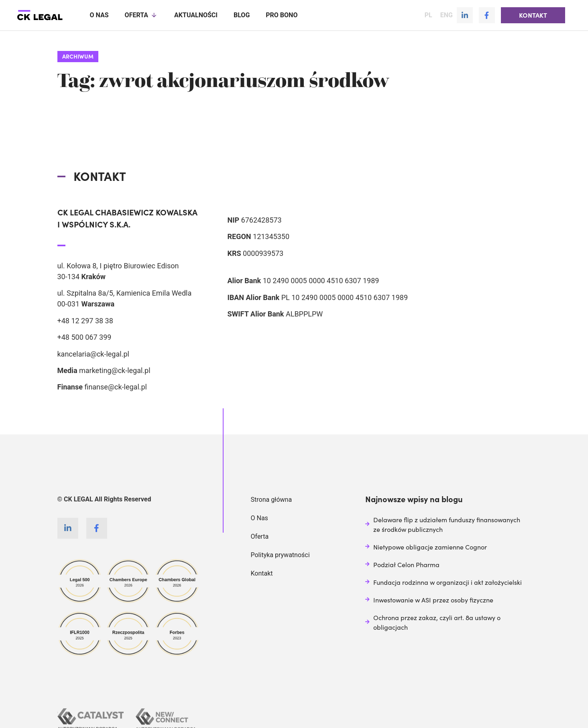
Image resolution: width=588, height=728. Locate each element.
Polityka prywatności (280, 555)
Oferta (141, 15)
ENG (447, 15)
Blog (242, 15)
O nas (99, 15)
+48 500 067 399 (84, 337)
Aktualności (196, 15)
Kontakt (262, 573)
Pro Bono (282, 15)
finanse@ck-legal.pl (116, 386)
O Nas (259, 518)
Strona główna (272, 499)
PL (428, 15)
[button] (533, 15)
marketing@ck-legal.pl (115, 370)
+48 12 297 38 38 (85, 320)
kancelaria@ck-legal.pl (93, 354)
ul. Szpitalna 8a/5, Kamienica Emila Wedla (125, 293)
